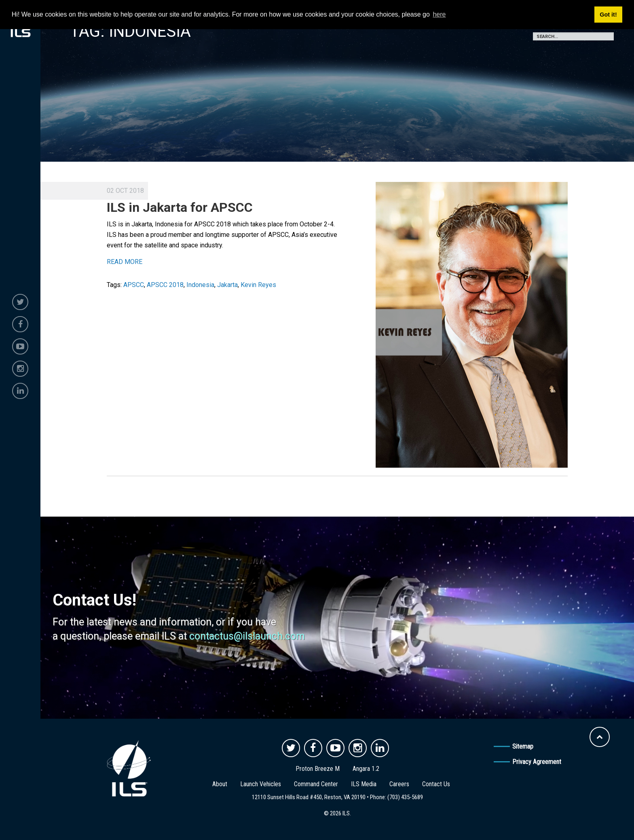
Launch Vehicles (261, 784)
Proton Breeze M (318, 769)
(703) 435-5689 (405, 797)
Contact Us (436, 784)
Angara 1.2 (366, 769)
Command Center (316, 784)
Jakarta (227, 285)
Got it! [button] (608, 15)
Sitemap (523, 746)
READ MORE (125, 262)
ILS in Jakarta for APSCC (180, 207)
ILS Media (364, 784)
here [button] (439, 14)
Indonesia (200, 285)
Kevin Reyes (258, 285)
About (220, 784)
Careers (399, 784)
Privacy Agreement (537, 762)
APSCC (134, 285)
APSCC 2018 (165, 285)
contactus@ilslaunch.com (247, 636)
